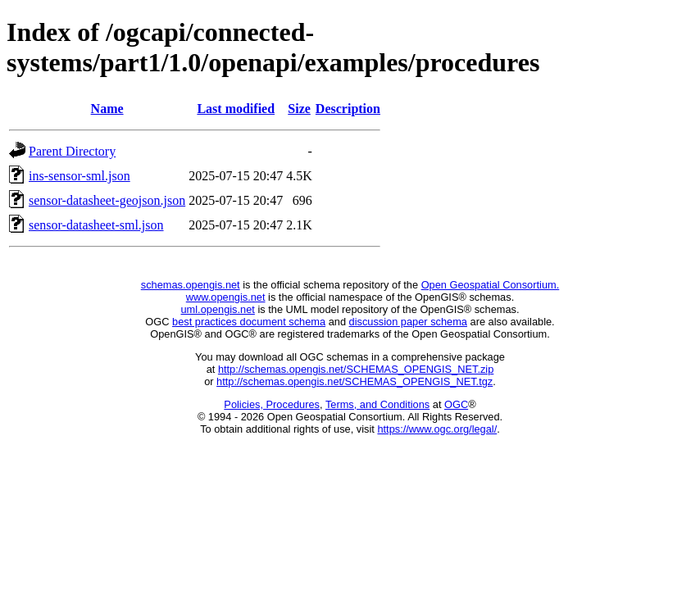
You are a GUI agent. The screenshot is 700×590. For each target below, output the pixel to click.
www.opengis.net (226, 297)
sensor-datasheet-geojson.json (107, 200)
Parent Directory (72, 151)
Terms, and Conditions (377, 404)
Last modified (236, 109)
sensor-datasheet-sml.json (96, 225)
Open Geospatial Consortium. (491, 285)
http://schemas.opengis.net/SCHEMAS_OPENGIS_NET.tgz (355, 381)
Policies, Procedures (272, 404)
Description (348, 109)
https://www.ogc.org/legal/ (437, 429)
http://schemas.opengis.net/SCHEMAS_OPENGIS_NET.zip (356, 369)
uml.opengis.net (218, 309)
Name (107, 109)
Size (299, 109)
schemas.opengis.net (191, 285)
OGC (456, 404)
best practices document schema (249, 322)
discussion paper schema (408, 322)
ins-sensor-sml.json (80, 176)
